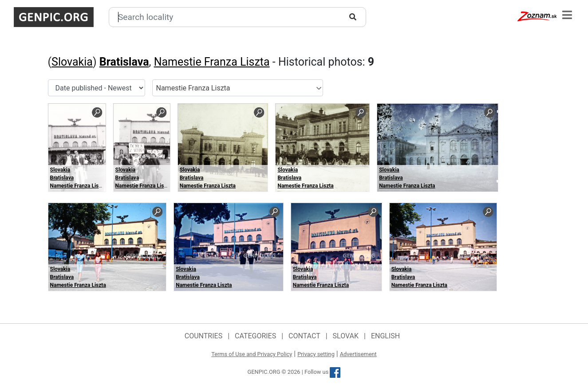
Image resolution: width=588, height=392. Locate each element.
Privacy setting (316, 354)
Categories (255, 336)
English (385, 336)
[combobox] (238, 88)
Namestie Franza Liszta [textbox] (193, 88)
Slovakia (72, 62)
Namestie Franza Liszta (212, 62)
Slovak (346, 336)
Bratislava (124, 62)
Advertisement (358, 354)
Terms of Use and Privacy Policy (252, 354)
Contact (304, 336)
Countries (203, 336)
